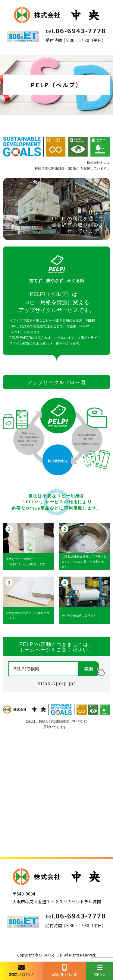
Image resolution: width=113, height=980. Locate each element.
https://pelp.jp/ (56, 684)
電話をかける (65, 971)
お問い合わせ (22, 971)
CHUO (44, 955)
